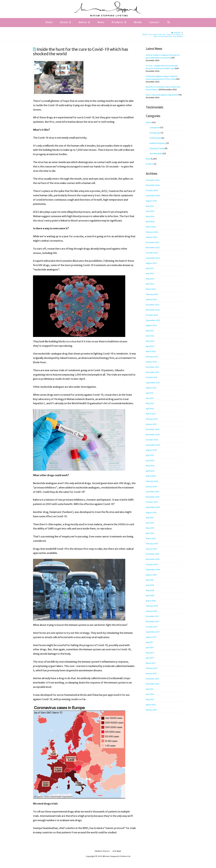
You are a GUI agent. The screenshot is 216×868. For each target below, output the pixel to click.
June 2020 (150, 461)
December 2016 (152, 679)
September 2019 (153, 507)
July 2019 (150, 518)
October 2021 (152, 377)
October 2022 (152, 315)
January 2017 (151, 673)
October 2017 (152, 627)
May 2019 (150, 528)
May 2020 (150, 466)
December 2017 (152, 616)
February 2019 (152, 544)
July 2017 (150, 642)
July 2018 (150, 580)
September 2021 (153, 383)
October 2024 (152, 190)
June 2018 (150, 585)
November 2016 (153, 684)
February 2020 (152, 481)
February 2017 (152, 668)
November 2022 (153, 310)
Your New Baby (156, 154)
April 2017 (150, 658)
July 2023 (150, 268)
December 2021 (152, 367)
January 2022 (151, 362)
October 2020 (152, 440)
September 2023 (153, 258)
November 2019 (153, 497)
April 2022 (150, 346)
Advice (149, 122)
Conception (155, 128)
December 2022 (153, 305)
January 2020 (151, 487)
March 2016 (151, 705)
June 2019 (150, 523)
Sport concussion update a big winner (162, 95)
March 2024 (151, 227)
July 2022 (150, 331)
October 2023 (152, 253)
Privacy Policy (102, 851)
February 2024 (152, 232)
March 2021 (151, 414)
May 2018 (150, 590)
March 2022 (151, 351)
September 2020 (153, 445)
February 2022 (152, 357)
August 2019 (151, 513)
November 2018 (153, 559)
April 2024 (150, 222)
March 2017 (151, 663)
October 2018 (152, 564)
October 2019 (152, 502)
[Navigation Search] (169, 23)
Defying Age (155, 133)
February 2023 (152, 294)
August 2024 (151, 201)
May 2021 (150, 403)
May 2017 (150, 653)
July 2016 (150, 689)
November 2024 (153, 185)
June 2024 (150, 211)
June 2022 (150, 336)
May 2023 (150, 279)
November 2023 (153, 248)
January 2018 (151, 611)
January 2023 (151, 299)
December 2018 (152, 554)
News (148, 159)
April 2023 (150, 284)
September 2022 (153, 320)
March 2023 (151, 289)
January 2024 (151, 237)
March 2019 (151, 539)
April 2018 (150, 596)
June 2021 (150, 398)
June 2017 (150, 648)
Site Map (117, 851)
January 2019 (151, 549)
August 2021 (151, 388)
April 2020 (150, 471)
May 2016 (150, 699)
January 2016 (151, 710)
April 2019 (150, 533)
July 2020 (150, 455)
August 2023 (151, 263)
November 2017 (153, 622)
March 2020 (151, 476)
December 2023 (153, 242)
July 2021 (150, 393)
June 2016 (150, 694)
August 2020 (151, 450)
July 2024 (150, 206)
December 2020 (153, 429)
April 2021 (150, 409)
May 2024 (150, 216)
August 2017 (151, 637)
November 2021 (153, 372)
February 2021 (152, 419)
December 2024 (153, 180)
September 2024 (153, 196)
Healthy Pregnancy (158, 143)
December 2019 (152, 492)
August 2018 (151, 575)
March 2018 (151, 601)
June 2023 (150, 273)
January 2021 (151, 424)
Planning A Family (157, 148)
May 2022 (150, 341)
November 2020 (153, 435)
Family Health (155, 138)
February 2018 (152, 606)
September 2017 (153, 632)
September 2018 (153, 570)
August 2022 (151, 325)
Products (150, 164)
